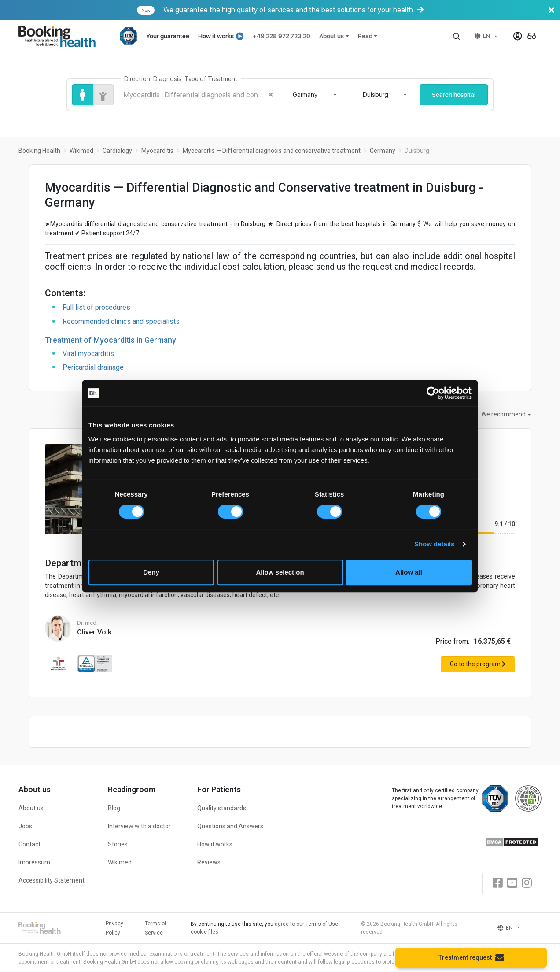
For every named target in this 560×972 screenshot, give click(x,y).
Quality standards (222, 808)
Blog (114, 808)
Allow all (409, 572)
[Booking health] (64, 36)
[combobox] (315, 95)
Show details (435, 544)
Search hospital (454, 95)
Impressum (34, 862)
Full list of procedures (96, 307)
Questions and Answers (230, 826)
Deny (151, 572)
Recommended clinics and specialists (121, 321)
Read (365, 36)
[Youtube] (512, 883)
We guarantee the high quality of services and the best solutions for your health (348, 10)
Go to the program (478, 664)
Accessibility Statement (52, 880)
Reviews (209, 862)
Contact (29, 844)
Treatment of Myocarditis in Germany (111, 340)
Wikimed (120, 862)
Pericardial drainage (93, 367)
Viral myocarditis (88, 354)
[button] (457, 36)
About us (332, 36)
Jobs (25, 826)
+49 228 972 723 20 (282, 36)
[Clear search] (271, 95)
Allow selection (280, 572)
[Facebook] (498, 883)
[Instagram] (527, 883)
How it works (221, 36)
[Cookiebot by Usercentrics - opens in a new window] (433, 393)
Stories (118, 844)
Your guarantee (168, 36)
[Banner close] (551, 10)
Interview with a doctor (139, 826)
